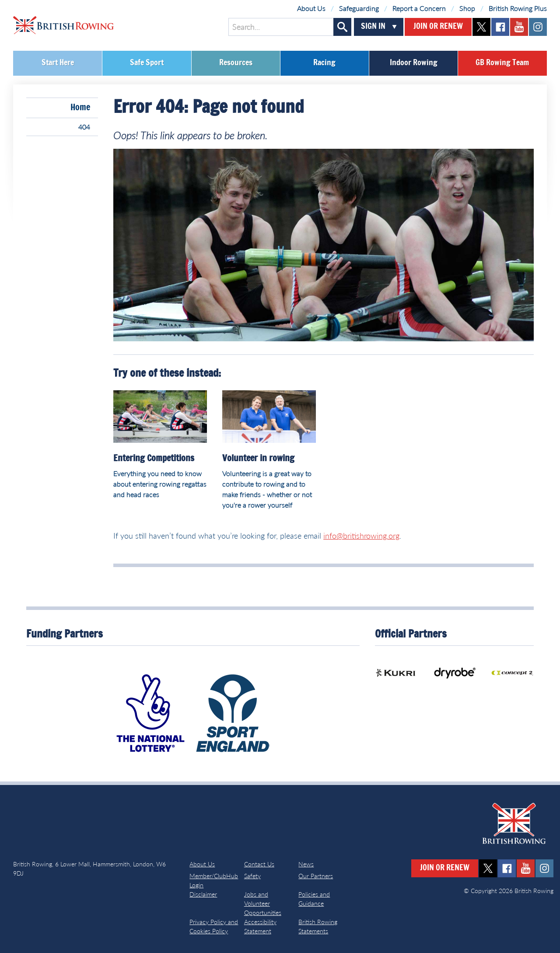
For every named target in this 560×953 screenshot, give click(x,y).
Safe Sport (147, 63)
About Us (311, 8)
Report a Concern (419, 8)
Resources (236, 63)
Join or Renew (438, 27)
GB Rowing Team (502, 63)
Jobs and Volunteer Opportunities (263, 903)
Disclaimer (203, 894)
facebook (500, 27)
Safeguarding (359, 8)
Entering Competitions (154, 459)
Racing (324, 63)
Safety (252, 876)
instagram (538, 27)
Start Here (58, 63)
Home (80, 108)
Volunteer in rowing (258, 459)
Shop (467, 8)
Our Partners (316, 876)
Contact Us (259, 864)
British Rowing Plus (518, 8)
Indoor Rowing (414, 63)
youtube (519, 27)
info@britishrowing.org (361, 536)
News (306, 864)
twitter (481, 27)
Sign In (373, 27)
